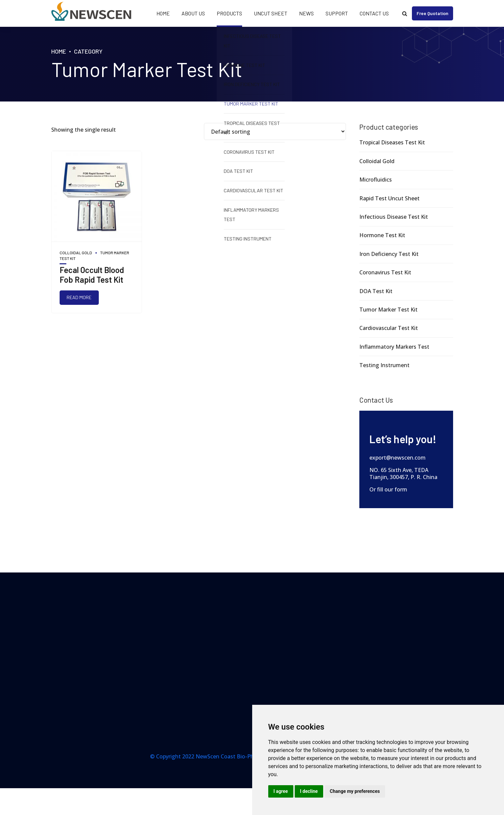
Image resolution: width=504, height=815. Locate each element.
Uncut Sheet (271, 13)
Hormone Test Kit (382, 235)
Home (163, 13)
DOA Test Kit (376, 291)
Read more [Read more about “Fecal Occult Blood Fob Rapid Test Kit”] (79, 297)
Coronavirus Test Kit (385, 272)
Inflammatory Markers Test (394, 347)
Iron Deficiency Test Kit (389, 254)
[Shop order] (275, 131)
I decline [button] (309, 791)
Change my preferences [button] (355, 791)
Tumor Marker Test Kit (388, 310)
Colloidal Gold (76, 253)
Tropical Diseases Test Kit (392, 142)
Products (229, 13)
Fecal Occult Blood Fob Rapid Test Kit (92, 275)
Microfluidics (376, 180)
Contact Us (374, 13)
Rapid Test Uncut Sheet (389, 198)
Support (337, 13)
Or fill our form (388, 489)
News (306, 13)
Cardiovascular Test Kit (389, 328)
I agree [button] (281, 791)
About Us (193, 13)
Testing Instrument (384, 365)
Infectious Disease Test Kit (394, 217)
